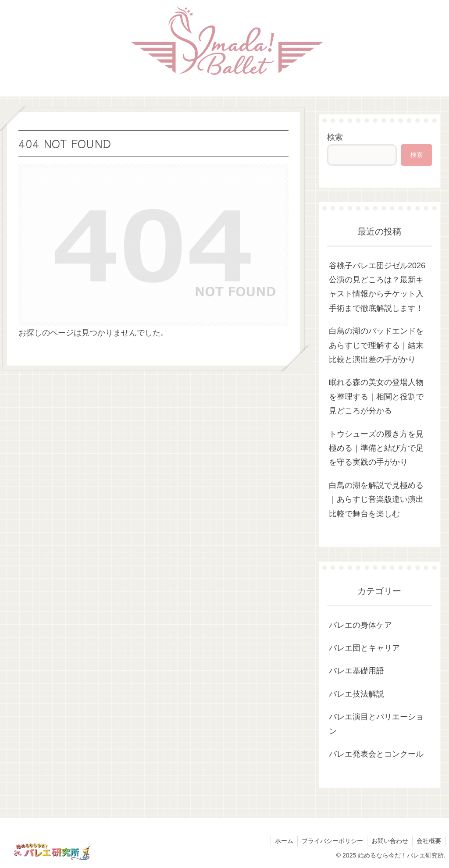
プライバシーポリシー (330, 841)
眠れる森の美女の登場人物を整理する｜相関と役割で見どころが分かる (376, 397)
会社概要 (428, 841)
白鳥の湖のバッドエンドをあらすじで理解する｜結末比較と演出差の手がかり (376, 345)
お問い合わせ (388, 841)
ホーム (281, 841)
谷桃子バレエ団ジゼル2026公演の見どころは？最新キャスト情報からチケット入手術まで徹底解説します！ (377, 287)
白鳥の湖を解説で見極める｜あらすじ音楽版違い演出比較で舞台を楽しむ (376, 500)
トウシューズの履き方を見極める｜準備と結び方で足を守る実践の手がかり (376, 448)
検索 (335, 137)
